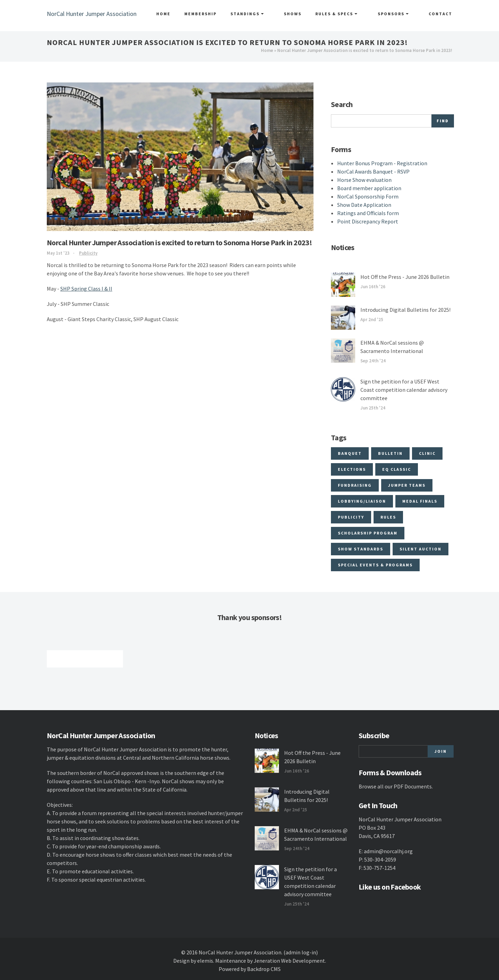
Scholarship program (368, 533)
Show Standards (361, 549)
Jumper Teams (407, 485)
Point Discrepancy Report (368, 221)
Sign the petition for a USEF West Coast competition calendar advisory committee (404, 390)
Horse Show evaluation (364, 180)
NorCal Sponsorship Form (368, 196)
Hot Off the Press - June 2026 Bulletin (405, 277)
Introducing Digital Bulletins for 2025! (405, 310)
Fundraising (355, 485)
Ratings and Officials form (368, 213)
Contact (440, 14)
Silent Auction (421, 549)
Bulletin (390, 453)
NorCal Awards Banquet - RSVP (373, 171)
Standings (266, 14)
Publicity (88, 253)
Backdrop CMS (264, 969)
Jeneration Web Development (289, 961)
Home (182, 14)
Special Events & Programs (375, 565)
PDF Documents (413, 786)
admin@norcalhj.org (388, 851)
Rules (388, 517)
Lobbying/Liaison (362, 501)
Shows (305, 14)
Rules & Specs (349, 14)
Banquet (350, 453)
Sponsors (399, 14)
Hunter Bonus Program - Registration (382, 163)
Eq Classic (397, 469)
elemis (205, 961)
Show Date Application (364, 205)
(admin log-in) (301, 952)
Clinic (427, 453)
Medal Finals (420, 501)
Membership (220, 14)
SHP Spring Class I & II (86, 289)
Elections (352, 469)
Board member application (369, 188)
